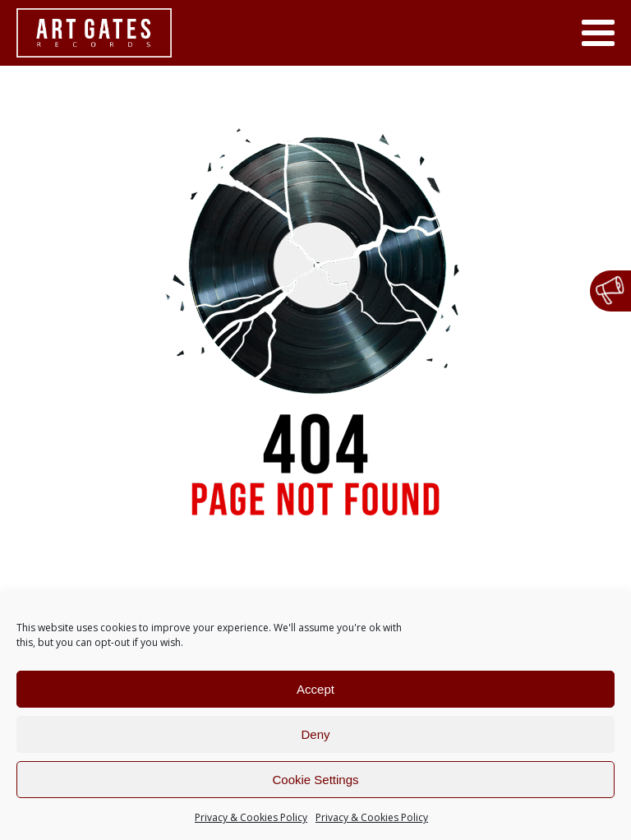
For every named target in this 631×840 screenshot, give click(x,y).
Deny (315, 734)
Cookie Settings (315, 780)
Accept (315, 689)
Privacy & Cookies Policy (251, 817)
